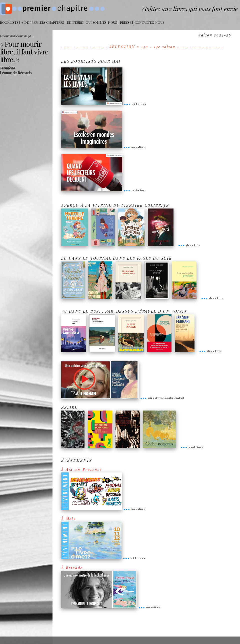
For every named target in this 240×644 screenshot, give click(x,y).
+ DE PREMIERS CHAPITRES (43, 22)
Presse (126, 22)
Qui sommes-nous (101, 22)
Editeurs (75, 22)
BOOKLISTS (9, 22)
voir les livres (135, 104)
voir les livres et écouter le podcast (162, 398)
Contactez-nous (149, 22)
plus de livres (189, 245)
